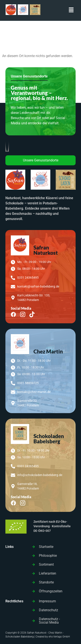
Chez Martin (48, 351)
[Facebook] (15, 314)
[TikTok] (34, 314)
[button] (71, 10)
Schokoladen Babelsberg (49, 439)
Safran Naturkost (46, 250)
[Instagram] (24, 314)
